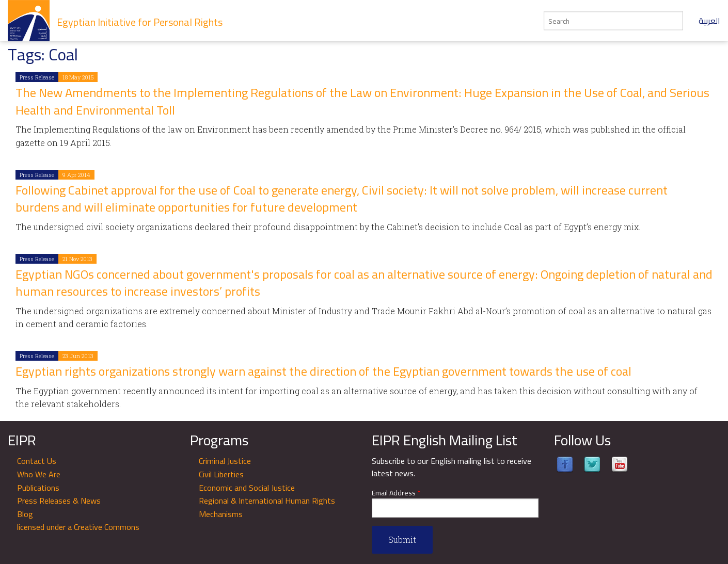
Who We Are (39, 474)
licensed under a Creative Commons (78, 527)
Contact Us (37, 461)
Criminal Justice (225, 461)
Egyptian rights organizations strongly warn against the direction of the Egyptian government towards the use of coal (323, 371)
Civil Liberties (221, 474)
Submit (402, 539)
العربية (709, 21)
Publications (38, 488)
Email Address (396, 493)
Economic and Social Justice (247, 488)
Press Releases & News (59, 501)
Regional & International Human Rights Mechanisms (267, 507)
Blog (25, 514)
